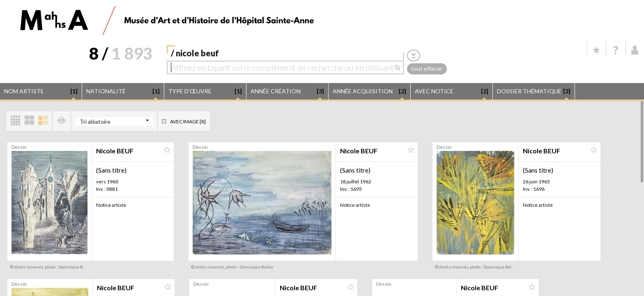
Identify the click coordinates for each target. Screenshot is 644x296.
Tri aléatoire (95, 121)
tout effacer (427, 68)
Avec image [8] (188, 121)
